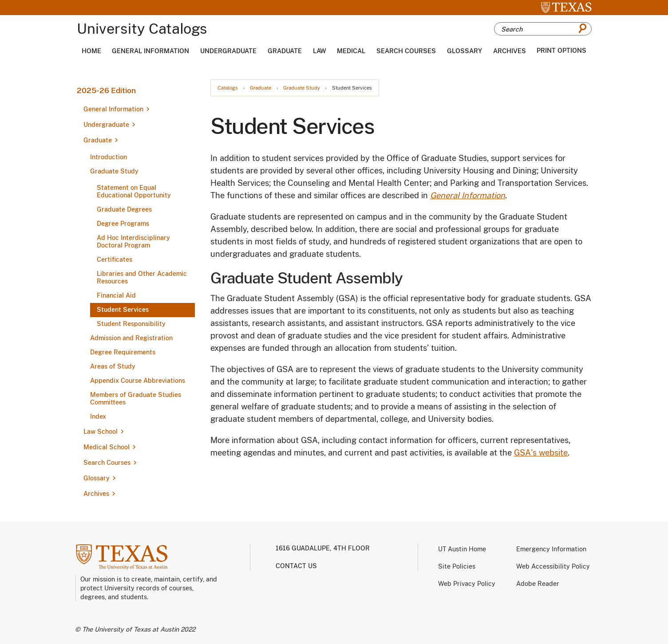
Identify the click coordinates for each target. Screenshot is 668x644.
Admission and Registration (131, 338)
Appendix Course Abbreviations (138, 381)
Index (98, 416)
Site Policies (457, 566)
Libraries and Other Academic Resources (142, 277)
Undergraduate (228, 51)
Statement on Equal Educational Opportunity (134, 191)
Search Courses (406, 51)
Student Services (123, 310)
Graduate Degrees (124, 209)
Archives (510, 51)
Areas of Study (113, 366)
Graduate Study (114, 171)
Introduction (109, 157)
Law (320, 51)
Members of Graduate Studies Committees (136, 399)
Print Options (561, 51)
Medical (351, 51)
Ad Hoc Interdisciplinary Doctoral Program (133, 241)
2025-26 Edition (106, 90)
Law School (101, 432)
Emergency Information (551, 549)
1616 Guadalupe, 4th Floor (323, 548)
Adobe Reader (538, 584)
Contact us (296, 566)
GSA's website (541, 453)
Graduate (285, 51)
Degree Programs (123, 224)
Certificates (115, 259)
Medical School (107, 447)
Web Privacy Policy (467, 584)
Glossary (464, 51)
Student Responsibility (131, 324)
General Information (150, 51)
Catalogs (228, 88)
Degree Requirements (123, 352)
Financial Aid (116, 295)
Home (91, 51)
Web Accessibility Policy (553, 566)
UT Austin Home (462, 549)
